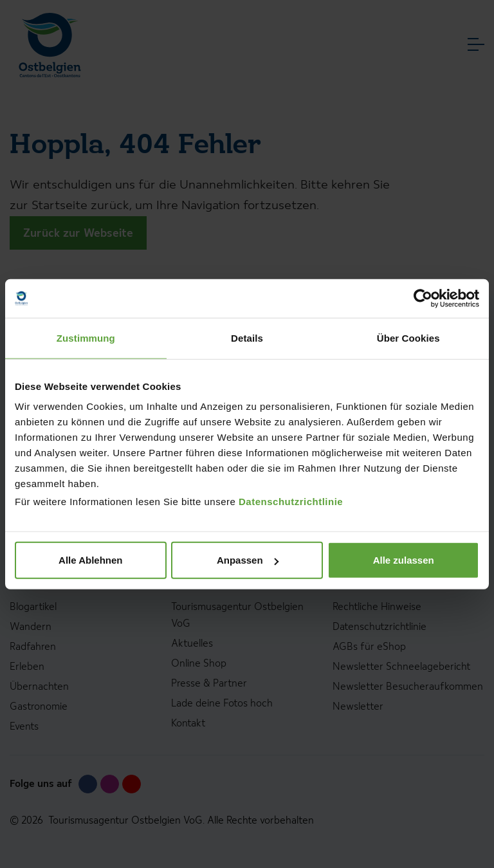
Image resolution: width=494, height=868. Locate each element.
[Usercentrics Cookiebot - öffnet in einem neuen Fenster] (423, 298)
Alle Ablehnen (90, 560)
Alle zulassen (404, 560)
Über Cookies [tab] (408, 337)
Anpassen (248, 560)
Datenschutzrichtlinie (291, 502)
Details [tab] (247, 337)
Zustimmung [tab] (86, 337)
